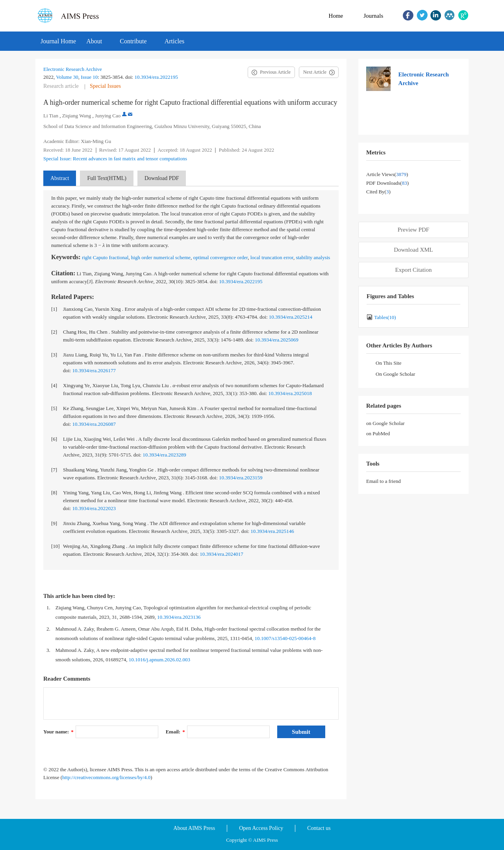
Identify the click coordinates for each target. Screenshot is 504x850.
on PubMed (378, 433)
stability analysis (313, 257)
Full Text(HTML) (107, 178)
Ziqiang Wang (77, 116)
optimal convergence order (221, 257)
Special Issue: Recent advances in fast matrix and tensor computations (115, 159)
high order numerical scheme (161, 257)
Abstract (60, 178)
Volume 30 (67, 77)
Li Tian (51, 116)
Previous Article (275, 72)
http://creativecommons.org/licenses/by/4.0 (106, 777)
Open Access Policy (261, 828)
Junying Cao (108, 116)
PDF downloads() (387, 183)
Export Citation (414, 270)
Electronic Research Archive (73, 69)
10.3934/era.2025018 (290, 393)
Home (336, 16)
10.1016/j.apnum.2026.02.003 (159, 660)
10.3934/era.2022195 (156, 77)
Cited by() (378, 192)
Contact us (319, 828)
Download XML (413, 250)
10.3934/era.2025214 (291, 317)
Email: (175, 732)
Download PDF (162, 178)
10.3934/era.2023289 (164, 455)
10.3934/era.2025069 (276, 340)
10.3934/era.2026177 (94, 370)
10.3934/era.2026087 (94, 424)
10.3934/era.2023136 (179, 617)
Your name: (58, 732)
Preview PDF (413, 230)
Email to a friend (384, 481)
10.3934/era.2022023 (94, 508)
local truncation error (272, 257)
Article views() (387, 174)
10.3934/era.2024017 (221, 554)
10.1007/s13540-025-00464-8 (285, 638)
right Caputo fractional (105, 257)
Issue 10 (89, 77)
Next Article (315, 72)
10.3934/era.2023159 (241, 478)
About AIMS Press (194, 828)
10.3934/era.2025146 (272, 531)
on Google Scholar (385, 423)
